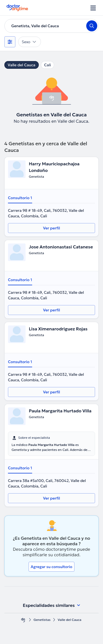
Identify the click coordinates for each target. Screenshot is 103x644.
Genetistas (42, 620)
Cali (48, 65)
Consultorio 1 (20, 198)
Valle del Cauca (22, 65)
